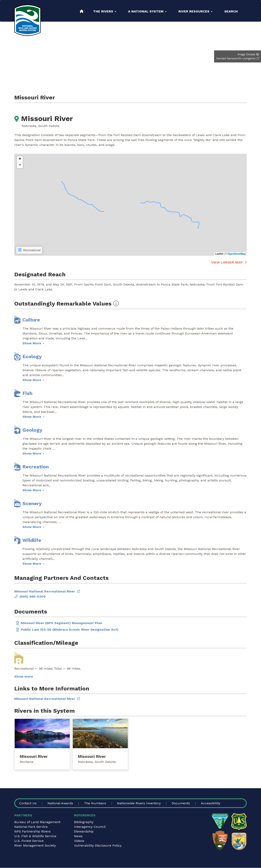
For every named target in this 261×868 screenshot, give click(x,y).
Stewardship (84, 831)
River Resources (195, 11)
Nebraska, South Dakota (97, 762)
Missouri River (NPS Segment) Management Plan (61, 623)
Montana (27, 762)
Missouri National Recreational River (45, 591)
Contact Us (28, 803)
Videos (79, 841)
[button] (20, 159)
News (78, 836)
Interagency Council (90, 827)
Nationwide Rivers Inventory (139, 803)
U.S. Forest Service (29, 841)
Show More (33, 343)
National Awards (60, 803)
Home (82, 11)
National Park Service (31, 827)
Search (231, 11)
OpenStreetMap (237, 254)
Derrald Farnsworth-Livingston (236, 58)
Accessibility (211, 803)
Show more (24, 676)
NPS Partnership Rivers (32, 831)
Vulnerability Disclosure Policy (98, 845)
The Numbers (95, 803)
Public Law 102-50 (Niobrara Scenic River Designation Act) (70, 630)
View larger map (227, 262)
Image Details (246, 54)
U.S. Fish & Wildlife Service (35, 836)
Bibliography (84, 822)
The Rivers (105, 11)
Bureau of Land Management (37, 822)
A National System (147, 11)
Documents (181, 803)
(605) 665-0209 (33, 596)
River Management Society (35, 845)
